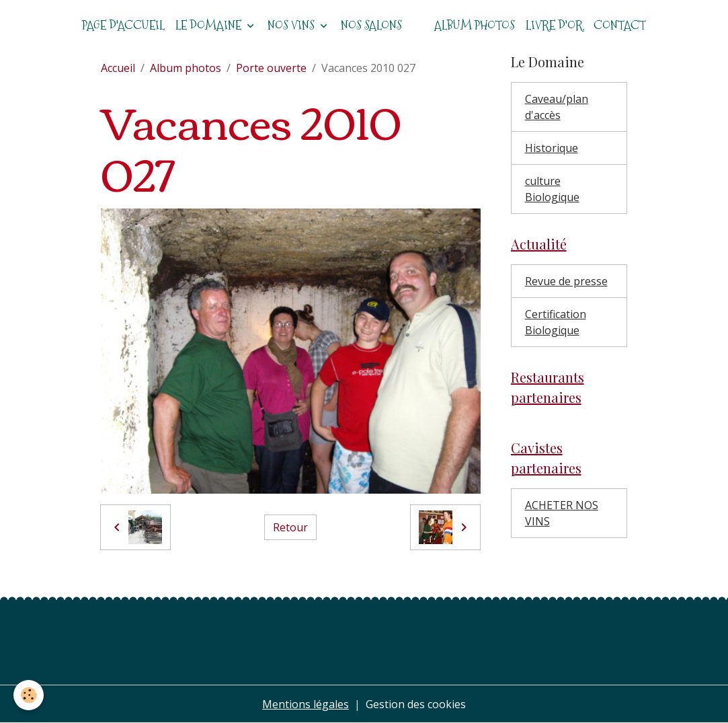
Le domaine (210, 25)
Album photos (475, 25)
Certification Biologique (556, 322)
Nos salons (371, 25)
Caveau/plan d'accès (557, 107)
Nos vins (292, 25)
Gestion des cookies (416, 704)
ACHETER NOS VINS (562, 513)
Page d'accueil (123, 25)
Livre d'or (554, 25)
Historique (552, 148)
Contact (620, 25)
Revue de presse (566, 281)
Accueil (118, 68)
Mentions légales (306, 704)
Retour (290, 527)
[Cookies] (29, 695)
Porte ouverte (271, 68)
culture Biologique (552, 189)
